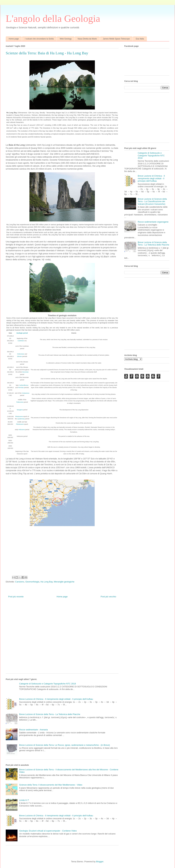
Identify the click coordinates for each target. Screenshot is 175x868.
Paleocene (20, 402)
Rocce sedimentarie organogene (153, 222)
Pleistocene (19, 416)
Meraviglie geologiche (64, 582)
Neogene (20, 410)
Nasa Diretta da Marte (87, 39)
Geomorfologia (32, 582)
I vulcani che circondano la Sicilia (39, 39)
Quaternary (21, 419)
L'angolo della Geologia (53, 18)
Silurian (19, 356)
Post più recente (16, 597)
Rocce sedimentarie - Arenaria (33, 730)
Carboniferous (24, 385)
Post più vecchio (108, 597)
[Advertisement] (32, 638)
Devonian (25, 372)
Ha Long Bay (46, 582)
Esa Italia (140, 39)
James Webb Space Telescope (116, 39)
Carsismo (20, 582)
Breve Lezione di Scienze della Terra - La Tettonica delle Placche (50, 714)
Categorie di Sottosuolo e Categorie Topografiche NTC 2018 (48, 684)
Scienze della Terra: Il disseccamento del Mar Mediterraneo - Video (51, 785)
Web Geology (66, 39)
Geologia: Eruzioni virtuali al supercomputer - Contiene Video (48, 831)
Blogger (100, 862)
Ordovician (21, 354)
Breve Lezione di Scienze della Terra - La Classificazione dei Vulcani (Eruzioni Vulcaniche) (152, 201)
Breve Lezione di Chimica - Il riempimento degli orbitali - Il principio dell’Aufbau (56, 699)
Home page (14, 39)
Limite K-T (24, 800)
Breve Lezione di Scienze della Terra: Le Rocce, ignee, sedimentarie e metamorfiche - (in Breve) (65, 745)
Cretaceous (26, 393)
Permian (21, 388)
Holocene (22, 430)
